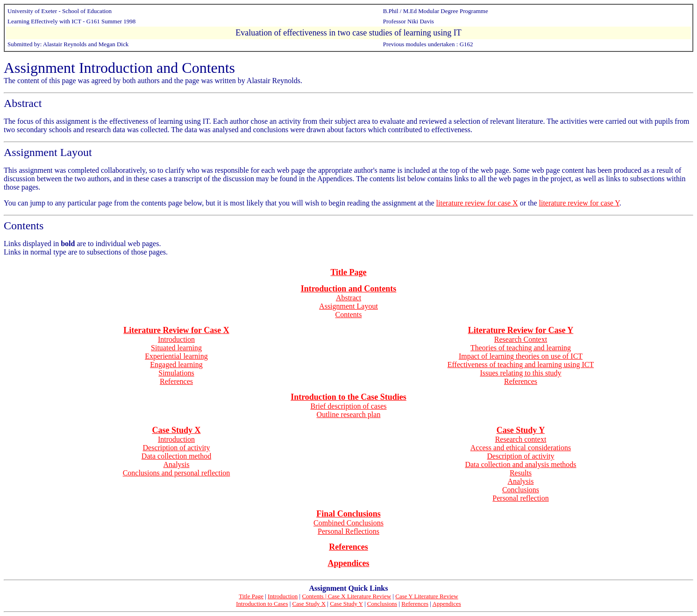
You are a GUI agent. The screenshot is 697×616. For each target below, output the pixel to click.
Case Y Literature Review (427, 596)
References (176, 381)
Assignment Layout (48, 152)
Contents (24, 226)
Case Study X (309, 604)
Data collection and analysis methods (520, 464)
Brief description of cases (348, 406)
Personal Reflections (348, 531)
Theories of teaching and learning (521, 348)
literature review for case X (477, 203)
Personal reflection (520, 498)
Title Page (251, 596)
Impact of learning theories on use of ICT (521, 356)
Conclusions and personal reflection (177, 473)
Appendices (446, 604)
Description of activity (177, 448)
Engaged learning (176, 365)
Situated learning (176, 348)
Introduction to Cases (262, 604)
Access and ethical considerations (521, 448)
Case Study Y (346, 604)
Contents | (315, 596)
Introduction (176, 339)
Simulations (176, 373)
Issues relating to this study (520, 373)
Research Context (521, 339)
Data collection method (176, 456)
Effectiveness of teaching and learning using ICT (521, 365)
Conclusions (521, 490)
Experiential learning (176, 356)
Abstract (23, 103)
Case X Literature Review (359, 596)
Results (521, 473)
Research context (521, 439)
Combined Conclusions (348, 523)
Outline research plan (349, 414)
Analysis (177, 464)
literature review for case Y (579, 203)
